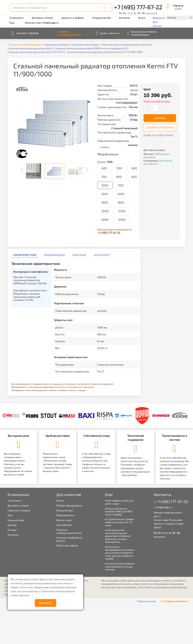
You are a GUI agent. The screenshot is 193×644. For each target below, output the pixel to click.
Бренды (12, 525)
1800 (121, 202)
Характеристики (25, 255)
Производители (65, 515)
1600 (105, 202)
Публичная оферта (67, 545)
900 (134, 177)
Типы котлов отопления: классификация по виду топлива (120, 566)
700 (104, 177)
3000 (122, 220)
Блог (10, 515)
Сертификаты (64, 525)
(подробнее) (150, 157)
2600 (105, 220)
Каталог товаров (25, 33)
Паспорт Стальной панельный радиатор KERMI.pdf (30, 280)
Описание (79, 255)
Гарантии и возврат (73, 18)
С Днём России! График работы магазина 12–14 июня (120, 522)
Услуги (142, 18)
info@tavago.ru (163, 507)
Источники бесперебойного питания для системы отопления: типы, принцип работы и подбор (120, 553)
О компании (17, 18)
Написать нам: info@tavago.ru (42, 23)
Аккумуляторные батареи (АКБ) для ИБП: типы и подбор (119, 511)
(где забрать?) (151, 164)
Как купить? (102, 255)
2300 (122, 211)
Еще (13, 23)
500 (120, 168)
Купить (160, 118)
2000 (105, 211)
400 (104, 168)
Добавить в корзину (160, 127)
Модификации (54, 255)
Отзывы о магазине (173, 601)
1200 (105, 194)
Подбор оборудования (69, 505)
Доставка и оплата (42, 18)
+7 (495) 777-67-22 (138, 7)
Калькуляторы (16, 520)
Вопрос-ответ (64, 520)
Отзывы (12, 530)
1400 (121, 194)
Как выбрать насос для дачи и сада (119, 502)
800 (119, 177)
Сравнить (105, 147)
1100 (121, 185)
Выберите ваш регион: (159, 22)
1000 (105, 185)
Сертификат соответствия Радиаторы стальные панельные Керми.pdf (30, 295)
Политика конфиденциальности (69, 531)
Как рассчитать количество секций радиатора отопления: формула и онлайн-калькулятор (118, 536)
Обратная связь (146, 601)
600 (134, 168)
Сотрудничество (101, 18)
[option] (54, 121)
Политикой (48, 591)
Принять (45, 603)
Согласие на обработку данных (69, 539)
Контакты (124, 18)
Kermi (134, 90)
